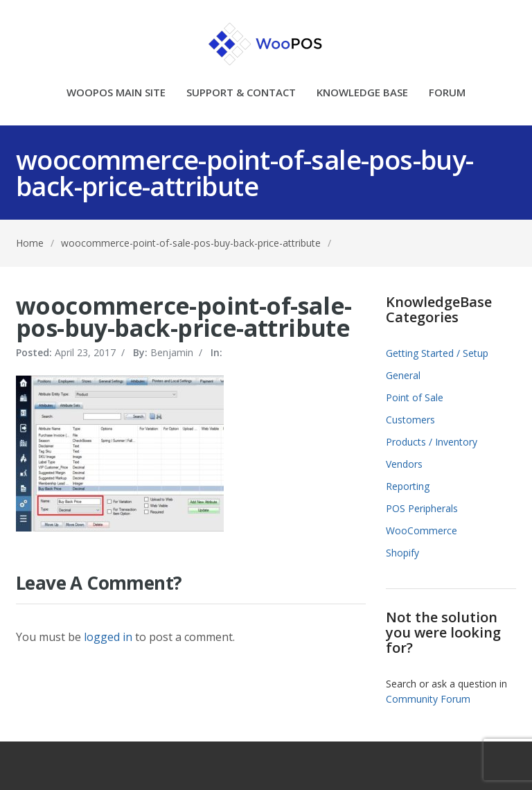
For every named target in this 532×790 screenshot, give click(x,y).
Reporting (408, 486)
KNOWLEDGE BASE (362, 93)
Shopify (402, 553)
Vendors (404, 464)
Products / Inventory (432, 442)
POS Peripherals (422, 508)
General (403, 375)
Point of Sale (415, 397)
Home (30, 243)
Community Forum (428, 699)
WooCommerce (422, 530)
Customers (410, 420)
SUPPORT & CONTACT (241, 93)
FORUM (447, 93)
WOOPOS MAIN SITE (116, 93)
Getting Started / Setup (437, 353)
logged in (108, 637)
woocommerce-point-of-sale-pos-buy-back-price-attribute (191, 243)
